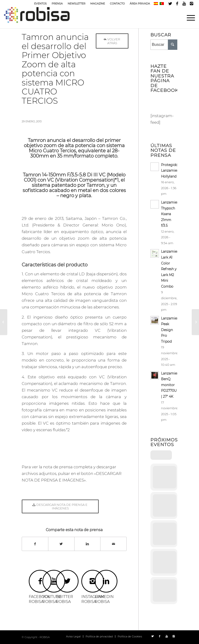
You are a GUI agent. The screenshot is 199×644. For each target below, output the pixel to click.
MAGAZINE (98, 4)
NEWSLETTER (77, 4)
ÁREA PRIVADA (140, 4)
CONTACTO (117, 4)
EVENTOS (40, 4)
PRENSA (57, 4)
